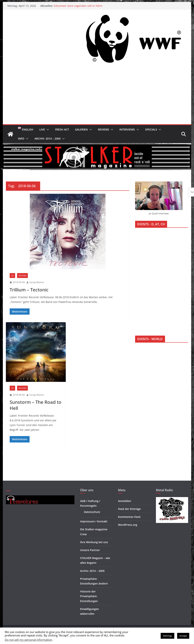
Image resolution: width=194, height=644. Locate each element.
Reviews (104, 129)
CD (12, 276)
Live (42, 129)
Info (21, 139)
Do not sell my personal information (28, 640)
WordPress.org (128, 525)
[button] (47, 130)
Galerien (81, 129)
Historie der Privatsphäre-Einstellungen (89, 596)
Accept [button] (183, 636)
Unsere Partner (90, 550)
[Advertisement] (97, 96)
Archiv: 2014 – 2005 (48, 139)
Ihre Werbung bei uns (94, 542)
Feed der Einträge (129, 509)
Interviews (127, 129)
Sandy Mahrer (37, 282)
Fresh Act (62, 129)
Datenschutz (92, 512)
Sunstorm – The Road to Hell (36, 405)
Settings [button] (167, 636)
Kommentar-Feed (129, 517)
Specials (151, 129)
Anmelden (125, 501)
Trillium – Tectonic (29, 290)
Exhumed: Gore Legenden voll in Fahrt (78, 6)
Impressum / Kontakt (94, 521)
